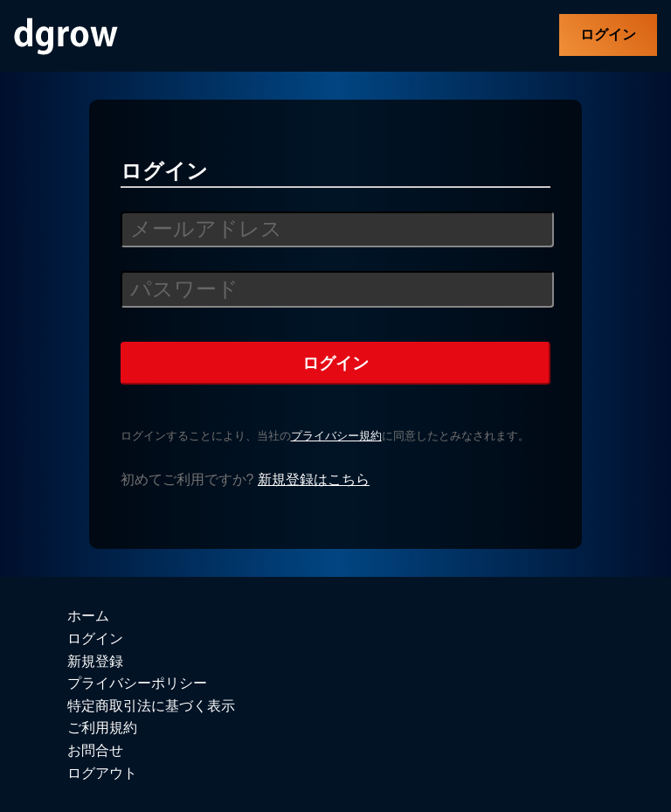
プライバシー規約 (336, 436)
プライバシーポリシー (137, 683)
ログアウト (102, 773)
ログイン (608, 35)
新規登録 (95, 661)
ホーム (88, 616)
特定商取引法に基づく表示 (151, 706)
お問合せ (95, 750)
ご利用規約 (102, 728)
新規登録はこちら (314, 479)
